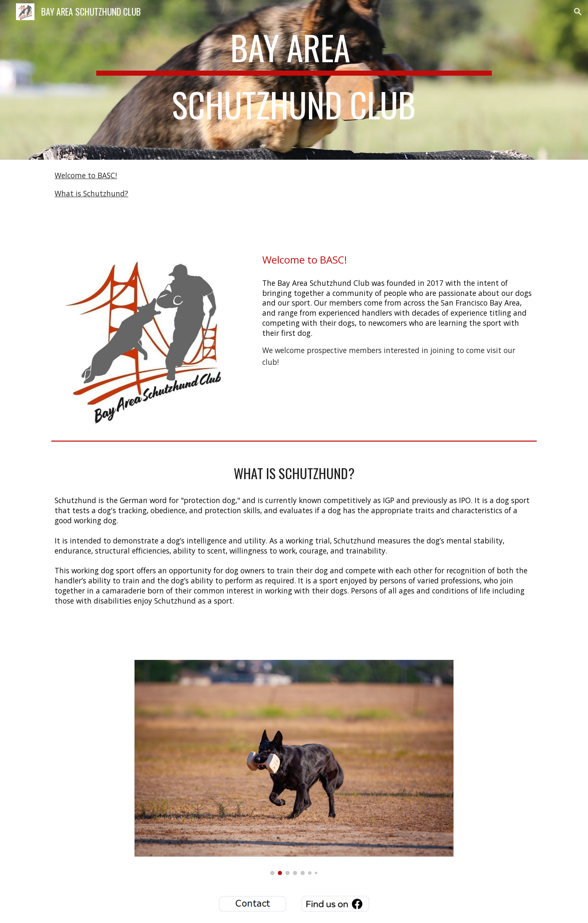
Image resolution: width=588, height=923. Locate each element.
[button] (578, 12)
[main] (294, 80)
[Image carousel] (294, 767)
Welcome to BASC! (86, 175)
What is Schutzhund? (91, 193)
